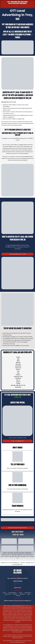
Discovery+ (22, 553)
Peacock (4, 555)
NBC (14, 385)
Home (4, 593)
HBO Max (16, 553)
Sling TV (7, 556)
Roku (15, 555)
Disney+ (5, 553)
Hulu (9, 553)
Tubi (13, 555)
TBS (20, 385)
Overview (23, 563)
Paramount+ (28, 553)
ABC (12, 385)
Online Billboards (12, 593)
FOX (24, 385)
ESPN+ (12, 553)
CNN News (23, 556)
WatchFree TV (30, 555)
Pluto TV (9, 555)
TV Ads (20, 593)
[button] (17, 5)
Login (29, 594)
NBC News (17, 556)
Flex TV (3, 556)
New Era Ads (8, 594)
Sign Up (18, 596)
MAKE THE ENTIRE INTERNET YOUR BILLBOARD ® (18, 4)
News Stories (28, 593)
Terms (23, 642)
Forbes (18, 38)
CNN (17, 385)
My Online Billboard (17, 2)
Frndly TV (18, 375)
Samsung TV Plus (21, 555)
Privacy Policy (18, 642)
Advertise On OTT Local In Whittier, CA (10, 563)
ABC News (12, 556)
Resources (22, 594)
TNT (22, 385)
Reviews (15, 594)
